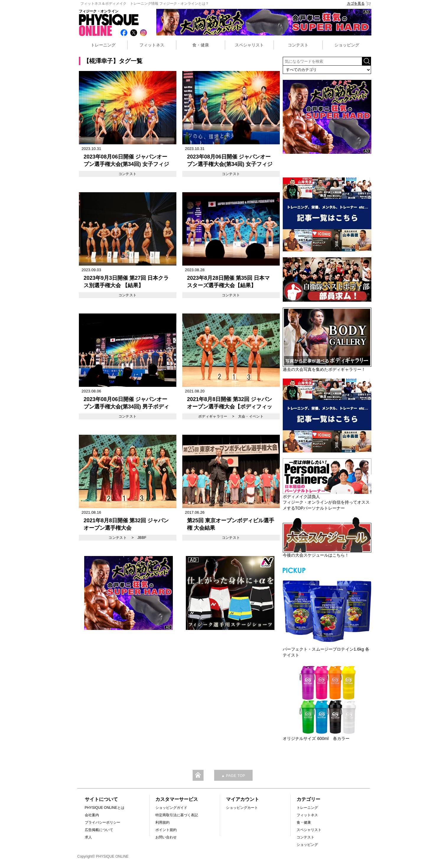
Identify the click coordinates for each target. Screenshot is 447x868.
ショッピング (347, 45)
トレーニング (103, 45)
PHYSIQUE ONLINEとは (105, 808)
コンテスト (298, 45)
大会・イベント (251, 416)
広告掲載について (99, 830)
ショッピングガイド (171, 808)
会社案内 (92, 815)
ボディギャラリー (213, 416)
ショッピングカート (242, 808)
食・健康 (201, 45)
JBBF (142, 538)
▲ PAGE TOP (233, 776)
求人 (88, 837)
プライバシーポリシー (103, 822)
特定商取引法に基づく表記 (177, 815)
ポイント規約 (166, 830)
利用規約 (162, 822)
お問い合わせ (166, 837)
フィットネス (152, 45)
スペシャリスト (249, 45)
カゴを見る (359, 4)
